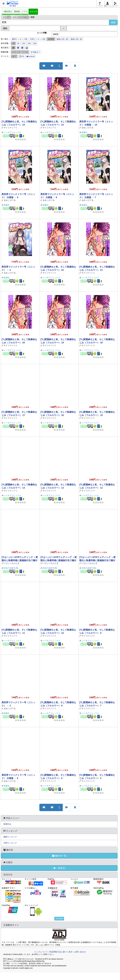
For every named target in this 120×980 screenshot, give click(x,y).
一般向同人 (7, 12)
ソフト (25, 12)
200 (29, 43)
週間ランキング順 (20, 39)
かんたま (16, 563)
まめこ (84, 128)
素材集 (17, 12)
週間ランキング (10, 837)
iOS (22, 56)
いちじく (8, 563)
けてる (91, 128)
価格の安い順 (62, 39)
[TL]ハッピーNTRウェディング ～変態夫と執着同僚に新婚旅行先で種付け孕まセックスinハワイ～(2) (59, 560)
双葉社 (84, 132)
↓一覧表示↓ (59, 868)
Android (31, 56)
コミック (33, 12)
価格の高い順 (76, 39)
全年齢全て (35, 52)
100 (24, 43)
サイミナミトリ (10, 128)
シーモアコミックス (12, 132)
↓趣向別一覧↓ (59, 856)
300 (35, 43)
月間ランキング (10, 843)
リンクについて (41, 952)
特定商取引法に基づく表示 (61, 952)
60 (18, 43)
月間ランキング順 (37, 39)
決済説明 (59, 919)
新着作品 (7, 824)
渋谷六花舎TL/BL (11, 568)
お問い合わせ (80, 952)
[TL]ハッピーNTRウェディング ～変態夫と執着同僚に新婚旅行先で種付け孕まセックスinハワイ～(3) (20, 560)
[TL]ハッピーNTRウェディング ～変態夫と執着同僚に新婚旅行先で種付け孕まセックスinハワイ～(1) (98, 560)
